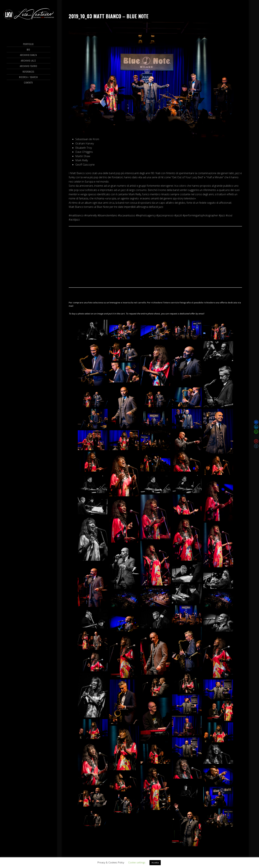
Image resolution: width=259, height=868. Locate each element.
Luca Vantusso (28, 16)
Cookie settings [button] (137, 862)
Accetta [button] (155, 863)
